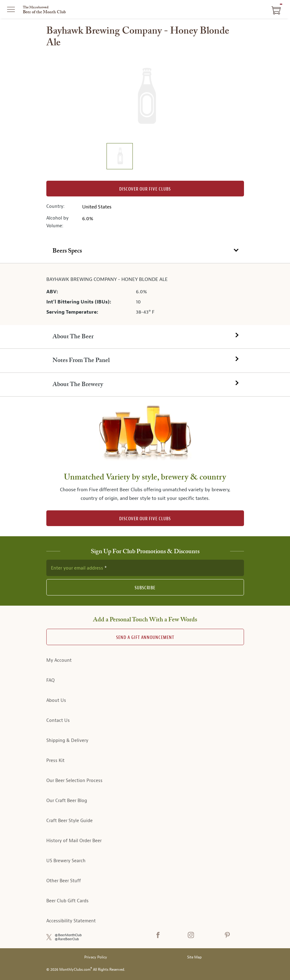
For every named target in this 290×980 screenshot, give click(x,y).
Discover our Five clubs (145, 189)
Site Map (194, 957)
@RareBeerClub (67, 939)
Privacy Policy (96, 957)
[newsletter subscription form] (145, 568)
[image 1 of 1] (120, 157)
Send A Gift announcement (145, 638)
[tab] (145, 251)
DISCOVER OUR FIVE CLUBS (145, 519)
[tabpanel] (145, 294)
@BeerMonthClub (68, 935)
